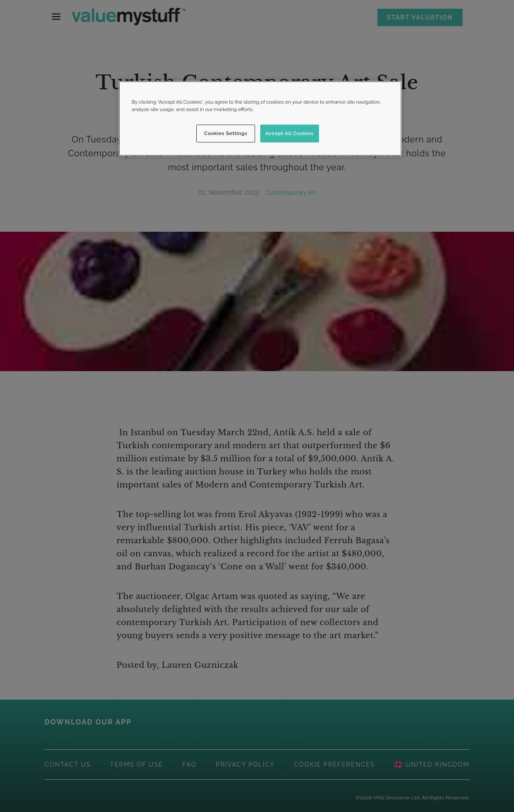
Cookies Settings (226, 133)
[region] (260, 118)
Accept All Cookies (290, 133)
